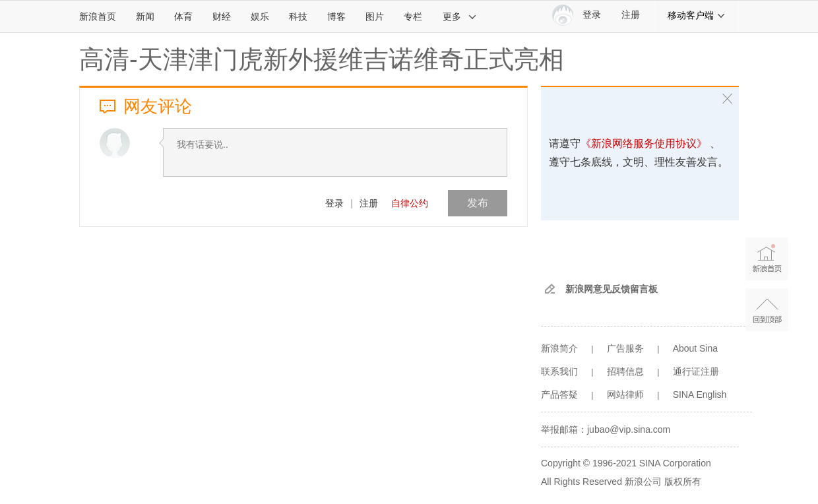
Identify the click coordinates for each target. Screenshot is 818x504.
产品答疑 (559, 394)
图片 (375, 16)
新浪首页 (98, 16)
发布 (478, 203)
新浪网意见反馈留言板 (612, 289)
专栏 (413, 16)
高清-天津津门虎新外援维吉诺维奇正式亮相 (322, 59)
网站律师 (625, 394)
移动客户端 (697, 15)
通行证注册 (696, 371)
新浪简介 (559, 348)
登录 (334, 203)
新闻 (145, 16)
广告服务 (625, 348)
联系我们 (559, 371)
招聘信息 (625, 371)
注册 (631, 15)
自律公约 (410, 203)
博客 (336, 16)
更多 (460, 16)
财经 (222, 16)
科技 (298, 16)
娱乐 (260, 16)
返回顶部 (767, 310)
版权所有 (683, 482)
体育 (183, 16)
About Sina (696, 348)
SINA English (700, 394)
